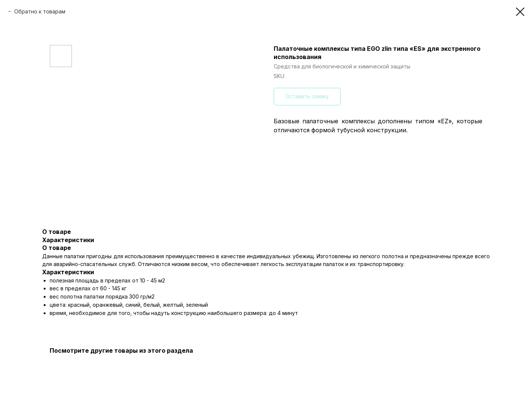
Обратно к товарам (40, 11)
